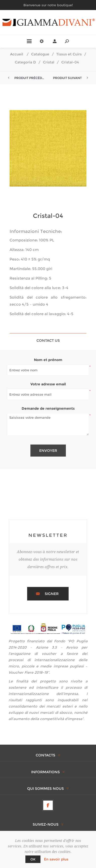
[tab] (48, 340)
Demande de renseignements (48, 408)
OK (33, 859)
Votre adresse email (48, 384)
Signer (52, 594)
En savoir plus (56, 859)
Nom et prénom (48, 360)
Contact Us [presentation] (48, 340)
